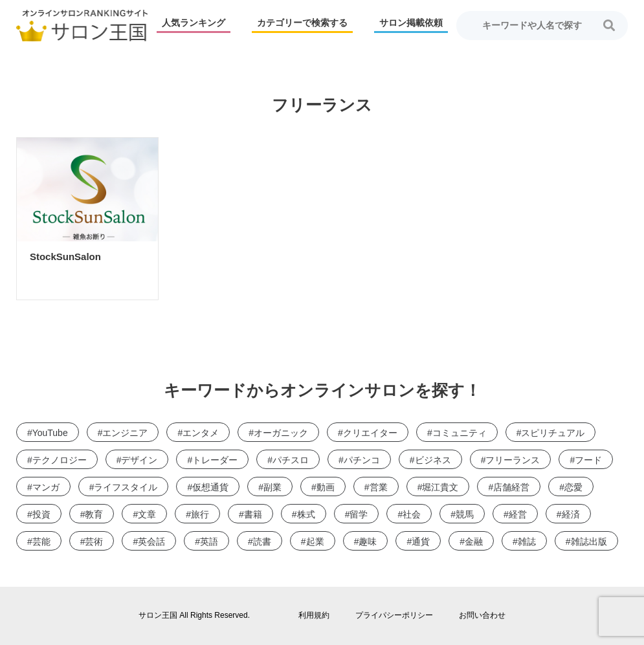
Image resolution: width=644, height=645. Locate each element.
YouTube (50, 433)
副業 (272, 487)
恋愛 (573, 487)
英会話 (151, 541)
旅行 (200, 514)
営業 (379, 487)
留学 (359, 514)
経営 (518, 514)
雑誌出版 (589, 541)
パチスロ (291, 460)
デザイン (139, 460)
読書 (262, 541)
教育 (94, 514)
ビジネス (433, 460)
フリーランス (513, 460)
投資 (41, 514)
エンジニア (125, 433)
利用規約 (314, 616)
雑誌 (527, 541)
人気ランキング (194, 23)
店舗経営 (511, 487)
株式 (306, 514)
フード (588, 460)
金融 (474, 541)
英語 (209, 541)
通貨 (421, 541)
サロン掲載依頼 (411, 23)
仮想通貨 (210, 487)
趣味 (368, 541)
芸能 (41, 541)
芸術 (94, 541)
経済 (571, 514)
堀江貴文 (440, 487)
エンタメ (201, 433)
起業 (315, 541)
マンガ (46, 487)
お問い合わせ (482, 616)
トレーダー (215, 460)
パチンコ (362, 460)
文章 (147, 514)
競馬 (465, 514)
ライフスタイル (126, 487)
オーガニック (281, 433)
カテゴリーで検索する (302, 23)
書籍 (253, 514)
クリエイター (370, 433)
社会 (412, 514)
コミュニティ (460, 433)
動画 (326, 487)
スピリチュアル (553, 433)
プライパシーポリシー (394, 616)
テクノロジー (60, 460)
